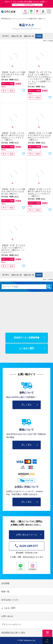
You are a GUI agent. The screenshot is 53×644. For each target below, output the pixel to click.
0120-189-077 (26, 546)
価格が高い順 (29, 36)
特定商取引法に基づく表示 (13, 633)
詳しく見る (27, 405)
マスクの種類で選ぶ (31, 19)
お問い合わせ (7, 616)
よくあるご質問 (26, 348)
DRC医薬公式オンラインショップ (12, 19)
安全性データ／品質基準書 (27, 338)
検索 (49, 287)
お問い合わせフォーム (27, 535)
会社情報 (5, 583)
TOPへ (47, 642)
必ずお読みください (10, 600)
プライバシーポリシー (11, 625)
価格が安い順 (17, 36)
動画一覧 (5, 592)
